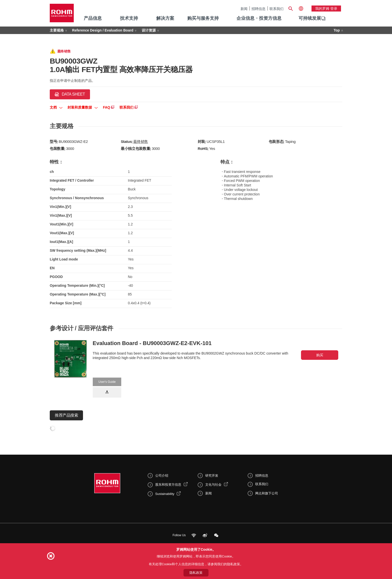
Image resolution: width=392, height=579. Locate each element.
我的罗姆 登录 (326, 9)
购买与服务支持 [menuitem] (203, 18)
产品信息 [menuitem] (93, 18)
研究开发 (212, 476)
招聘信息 (258, 9)
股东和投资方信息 (168, 485)
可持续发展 (310, 18)
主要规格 (57, 30)
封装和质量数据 (83, 107)
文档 (56, 107)
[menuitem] (310, 19)
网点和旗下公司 (267, 493)
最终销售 (141, 141)
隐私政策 (196, 573)
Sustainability (165, 494)
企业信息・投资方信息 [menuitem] (259, 18)
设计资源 (149, 30)
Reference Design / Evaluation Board (103, 30)
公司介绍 (162, 476)
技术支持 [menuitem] (129, 18)
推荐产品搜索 (66, 415)
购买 (320, 355)
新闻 (244, 9)
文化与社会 (213, 485)
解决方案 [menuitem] (165, 18)
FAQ (109, 107)
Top (337, 30)
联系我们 (276, 9)
